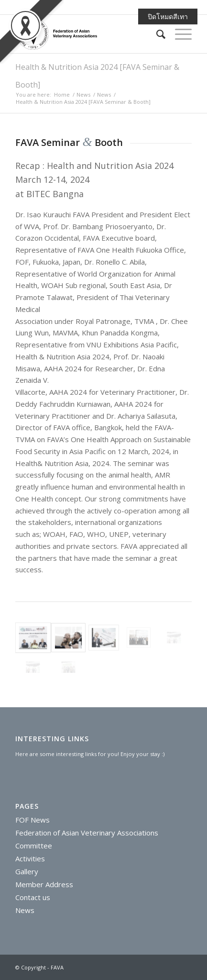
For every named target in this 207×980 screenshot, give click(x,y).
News (83, 95)
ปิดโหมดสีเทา (168, 17)
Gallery (27, 871)
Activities (30, 858)
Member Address (44, 884)
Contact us (33, 897)
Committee (34, 846)
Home (62, 95)
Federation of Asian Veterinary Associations (87, 833)
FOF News (33, 820)
